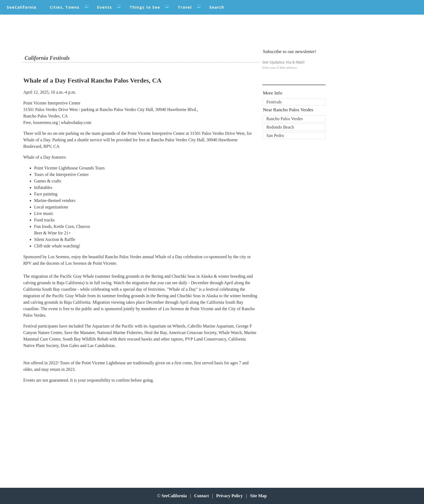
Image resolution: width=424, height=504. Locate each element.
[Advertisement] (59, 431)
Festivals (274, 102)
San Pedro (275, 135)
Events (105, 7)
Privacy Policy (229, 496)
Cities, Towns (65, 7)
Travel (185, 7)
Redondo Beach (280, 127)
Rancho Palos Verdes (285, 119)
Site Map (259, 496)
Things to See (145, 7)
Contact (201, 496)
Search (217, 7)
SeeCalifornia (21, 7)
